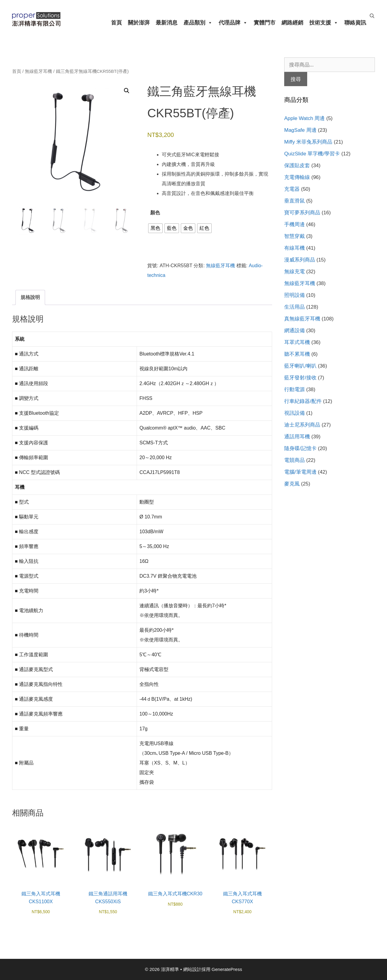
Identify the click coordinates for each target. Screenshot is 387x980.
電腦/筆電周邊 (300, 472)
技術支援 (324, 23)
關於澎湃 (139, 23)
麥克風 (292, 484)
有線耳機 (294, 248)
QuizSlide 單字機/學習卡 (312, 154)
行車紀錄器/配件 (303, 401)
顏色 (155, 213)
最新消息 (167, 23)
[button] (127, 91)
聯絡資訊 (355, 23)
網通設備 (294, 331)
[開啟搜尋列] (372, 16)
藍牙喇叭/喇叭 (300, 366)
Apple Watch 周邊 (304, 118)
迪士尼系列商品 (302, 425)
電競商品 (294, 460)
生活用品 (294, 307)
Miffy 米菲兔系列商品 (308, 142)
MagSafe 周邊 (300, 130)
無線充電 (294, 272)
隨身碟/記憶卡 (300, 448)
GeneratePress (227, 969)
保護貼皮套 (297, 165)
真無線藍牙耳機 (302, 319)
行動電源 (294, 389)
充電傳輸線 (297, 177)
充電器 (292, 189)
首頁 (116, 23)
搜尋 (296, 79)
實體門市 (265, 23)
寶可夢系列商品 (302, 213)
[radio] (155, 228)
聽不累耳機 (297, 354)
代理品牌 (233, 23)
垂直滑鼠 (294, 201)
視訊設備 (294, 413)
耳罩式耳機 (297, 342)
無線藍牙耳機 (38, 71)
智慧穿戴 (294, 236)
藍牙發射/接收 (300, 378)
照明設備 (294, 295)
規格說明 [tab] (30, 297)
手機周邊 (294, 224)
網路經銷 (292, 23)
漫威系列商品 (300, 260)
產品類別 (198, 23)
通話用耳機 (297, 437)
